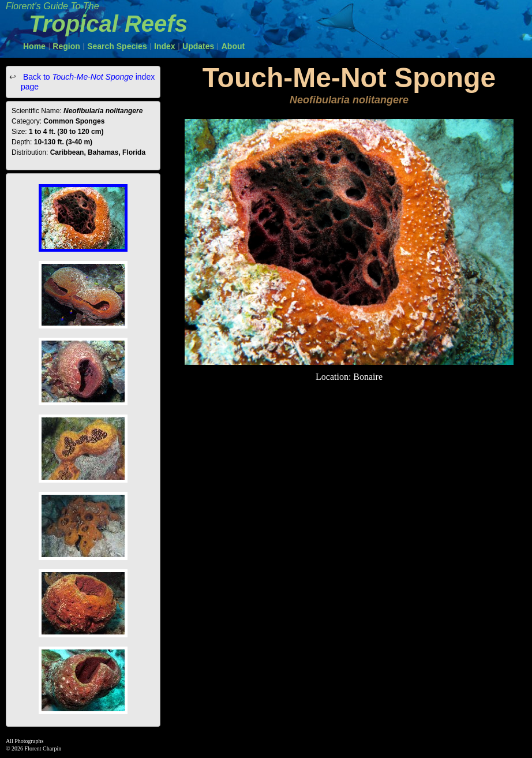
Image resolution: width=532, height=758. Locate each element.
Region (66, 46)
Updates (198, 46)
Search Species (117, 46)
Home (34, 46)
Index (165, 46)
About (233, 46)
